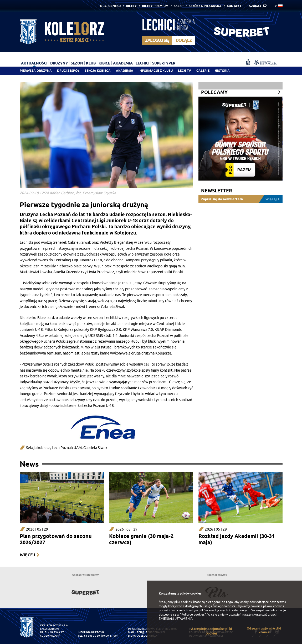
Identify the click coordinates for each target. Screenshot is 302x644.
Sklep (179, 6)
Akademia (125, 71)
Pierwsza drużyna (36, 71)
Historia (222, 71)
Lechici (142, 63)
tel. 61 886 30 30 (89, 636)
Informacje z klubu (156, 71)
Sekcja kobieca (38, 448)
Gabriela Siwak (95, 448)
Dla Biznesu (110, 6)
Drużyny (59, 63)
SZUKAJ (255, 6)
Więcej (27, 555)
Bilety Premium (155, 6)
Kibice (104, 63)
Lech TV (185, 71)
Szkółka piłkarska (205, 6)
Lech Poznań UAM (67, 448)
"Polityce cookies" (193, 615)
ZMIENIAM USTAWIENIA (176, 619)
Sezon (77, 63)
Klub (91, 63)
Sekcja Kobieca (98, 71)
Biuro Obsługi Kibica (143, 636)
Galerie (203, 71)
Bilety (131, 6)
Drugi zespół (68, 71)
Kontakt (234, 6)
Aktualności (34, 63)
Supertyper (164, 63)
